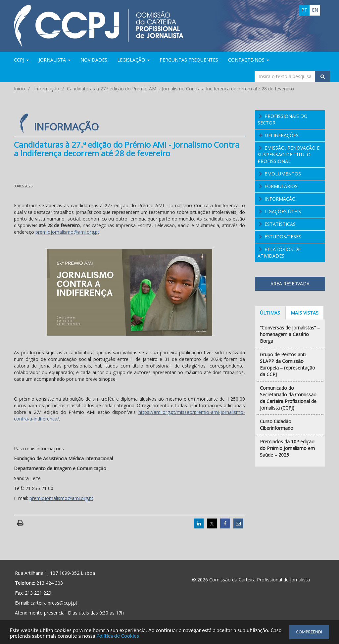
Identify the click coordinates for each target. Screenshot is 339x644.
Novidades (94, 60)
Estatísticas (280, 224)
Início (20, 89)
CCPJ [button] (21, 60)
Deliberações (282, 135)
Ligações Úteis (283, 211)
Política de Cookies (118, 637)
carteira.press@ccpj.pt (54, 603)
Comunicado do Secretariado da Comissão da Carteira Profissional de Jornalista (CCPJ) (288, 398)
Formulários (281, 186)
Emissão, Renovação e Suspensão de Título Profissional (289, 154)
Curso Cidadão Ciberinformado (277, 425)
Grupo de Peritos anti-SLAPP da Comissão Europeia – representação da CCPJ (288, 364)
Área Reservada (290, 284)
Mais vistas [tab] (305, 313)
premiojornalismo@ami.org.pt (67, 232)
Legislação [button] (133, 60)
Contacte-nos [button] (249, 60)
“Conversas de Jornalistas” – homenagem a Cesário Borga (290, 334)
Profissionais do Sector (283, 119)
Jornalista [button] (55, 60)
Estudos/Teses (283, 237)
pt (304, 10)
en (315, 10)
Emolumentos (283, 174)
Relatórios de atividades (279, 252)
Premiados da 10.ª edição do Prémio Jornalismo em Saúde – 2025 (287, 448)
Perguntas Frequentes (189, 60)
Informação (47, 89)
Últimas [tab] (270, 313)
